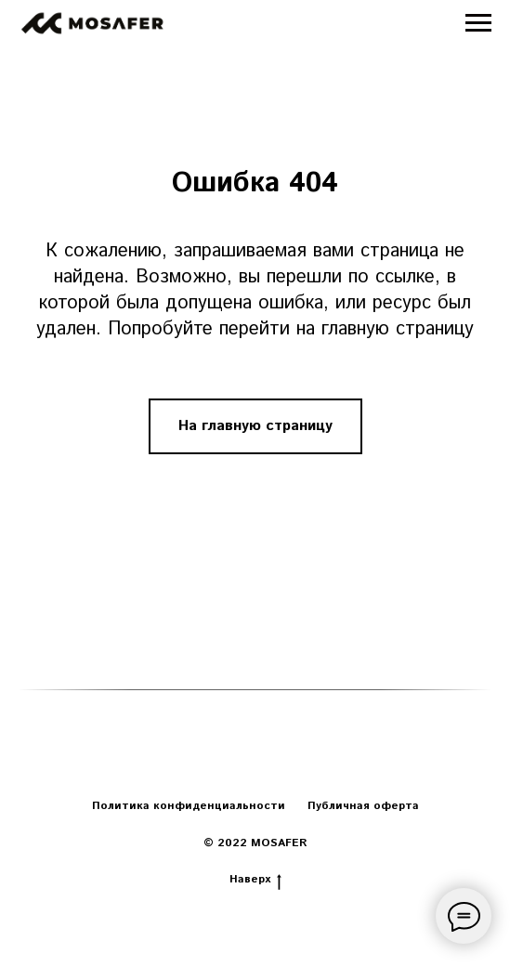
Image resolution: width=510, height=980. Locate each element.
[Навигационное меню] (478, 23)
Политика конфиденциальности (189, 806)
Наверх (255, 880)
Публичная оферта (363, 806)
